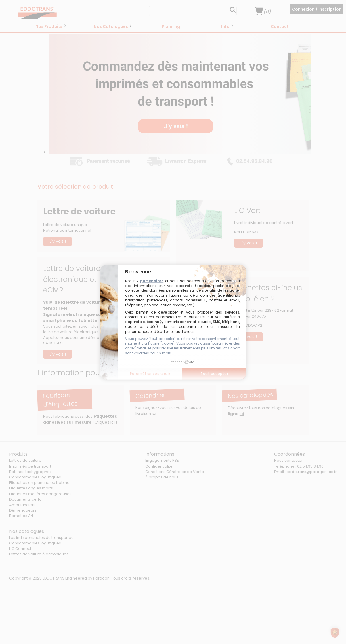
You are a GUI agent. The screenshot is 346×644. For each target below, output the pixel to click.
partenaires (152, 281)
